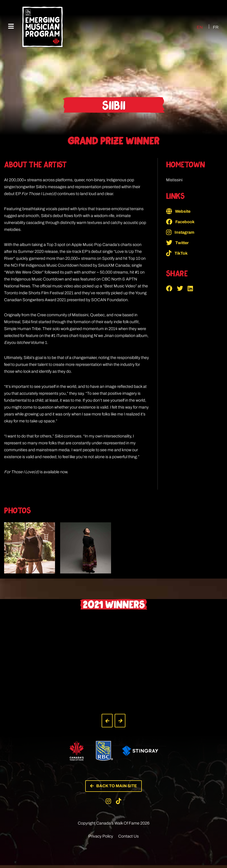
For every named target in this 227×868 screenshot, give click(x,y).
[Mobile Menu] (11, 26)
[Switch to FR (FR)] (213, 27)
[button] (171, 288)
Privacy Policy (101, 839)
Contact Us (128, 839)
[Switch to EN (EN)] (194, 27)
